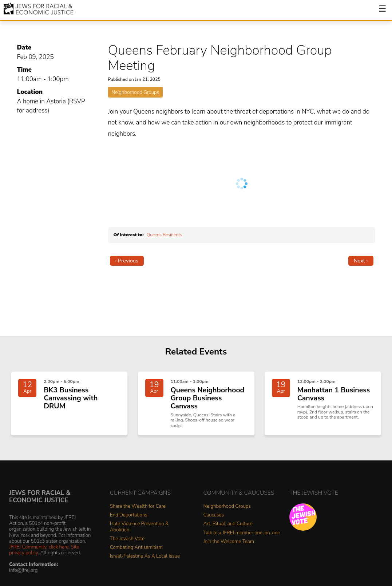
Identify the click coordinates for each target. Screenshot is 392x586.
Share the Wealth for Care (138, 515)
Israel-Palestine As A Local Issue (145, 565)
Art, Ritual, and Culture (228, 533)
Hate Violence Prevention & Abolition (139, 536)
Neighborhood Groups (136, 92)
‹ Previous (127, 261)
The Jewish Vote (127, 547)
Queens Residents (164, 235)
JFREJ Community (28, 555)
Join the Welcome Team (229, 550)
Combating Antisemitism (136, 556)
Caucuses (214, 524)
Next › (361, 261)
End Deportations (129, 524)
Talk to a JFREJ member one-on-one (242, 541)
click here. (59, 555)
